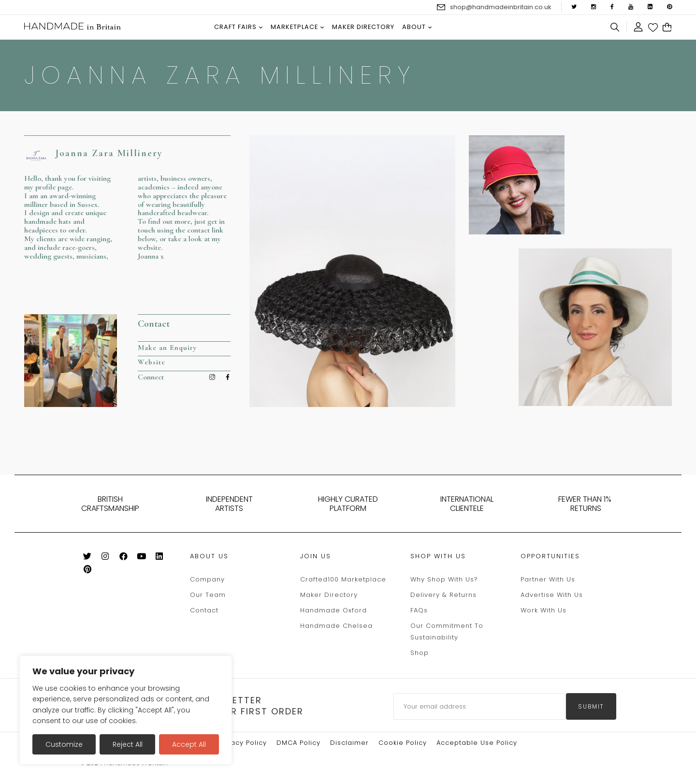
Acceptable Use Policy (477, 743)
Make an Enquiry (168, 348)
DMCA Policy (298, 743)
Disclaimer (349, 743)
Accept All (189, 744)
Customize (64, 744)
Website (152, 363)
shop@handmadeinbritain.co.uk (501, 7)
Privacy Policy (242, 743)
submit (591, 706)
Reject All (128, 744)
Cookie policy (403, 743)
